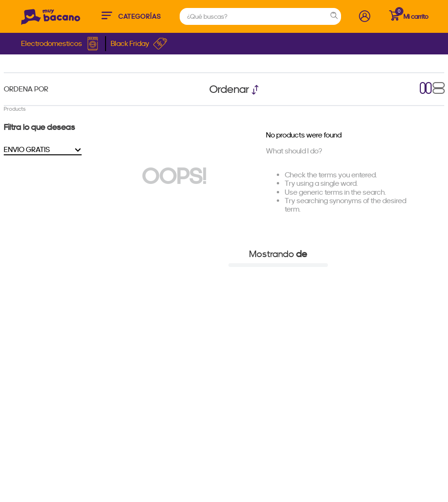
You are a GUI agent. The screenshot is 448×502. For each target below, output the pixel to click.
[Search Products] (335, 16)
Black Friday (139, 44)
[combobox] (260, 16)
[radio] (426, 89)
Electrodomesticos (61, 44)
